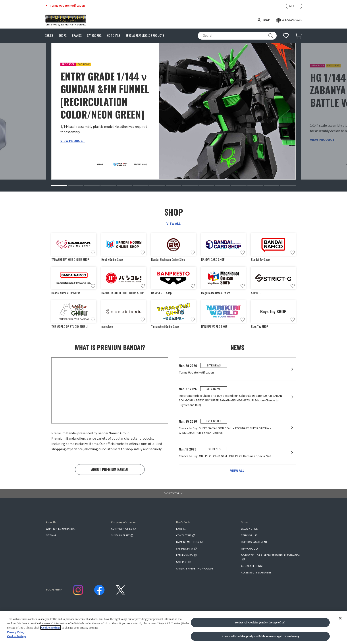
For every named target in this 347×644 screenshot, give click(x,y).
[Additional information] (286, 34)
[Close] (340, 618)
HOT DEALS (114, 34)
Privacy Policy (16, 632)
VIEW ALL (173, 222)
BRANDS (77, 34)
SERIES (49, 34)
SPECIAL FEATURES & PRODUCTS (145, 34)
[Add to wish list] (93, 251)
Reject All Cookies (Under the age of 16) (260, 622)
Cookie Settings (50, 628)
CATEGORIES (94, 34)
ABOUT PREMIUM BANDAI (110, 469)
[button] (59, 184)
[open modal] (289, 19)
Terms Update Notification (67, 5)
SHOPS (63, 34)
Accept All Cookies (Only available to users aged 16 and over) (260, 636)
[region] (173, 628)
